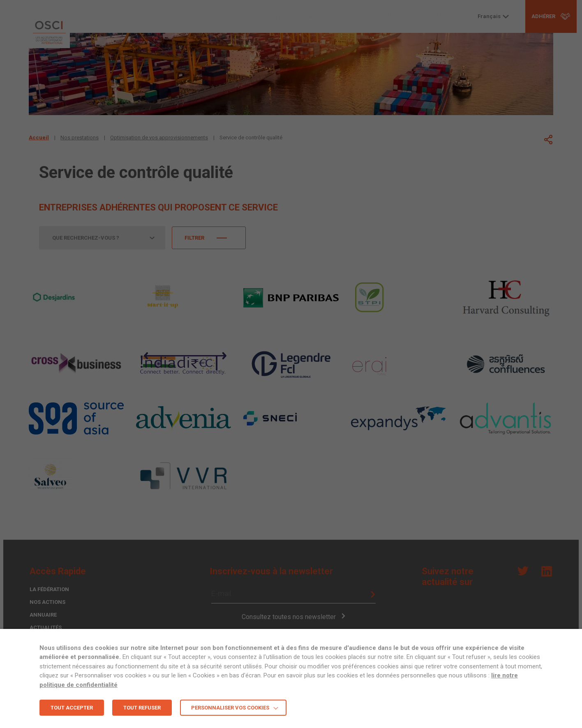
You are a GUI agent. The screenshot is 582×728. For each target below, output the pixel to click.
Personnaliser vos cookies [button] (230, 708)
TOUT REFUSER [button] (142, 708)
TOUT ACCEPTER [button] (72, 708)
